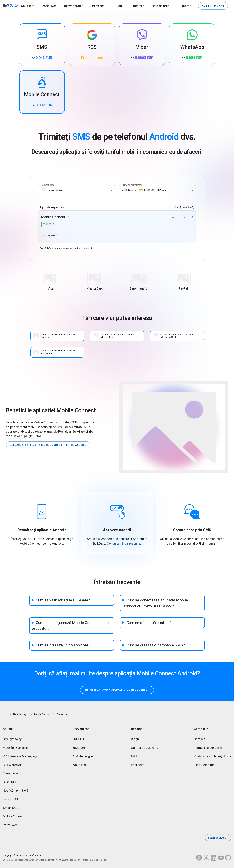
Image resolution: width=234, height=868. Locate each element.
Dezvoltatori (72, 6)
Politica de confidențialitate (212, 757)
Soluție (26, 6)
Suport (184, 6)
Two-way (50, 236)
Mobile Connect (14, 817)
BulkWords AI (12, 766)
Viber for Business (15, 749)
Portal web (49, 6)
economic (48, 224)
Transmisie (10, 774)
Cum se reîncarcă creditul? (149, 623)
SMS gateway (12, 740)
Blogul (120, 6)
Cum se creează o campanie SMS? (156, 645)
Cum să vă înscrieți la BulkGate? (63, 600)
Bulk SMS (9, 783)
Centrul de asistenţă (145, 749)
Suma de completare (132, 185)
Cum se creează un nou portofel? (64, 645)
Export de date (204, 766)
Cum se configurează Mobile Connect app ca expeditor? (71, 626)
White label (80, 766)
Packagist (138, 766)
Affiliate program (84, 757)
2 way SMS (10, 800)
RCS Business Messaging (20, 757)
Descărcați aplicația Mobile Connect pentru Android (51, 445)
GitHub (136, 757)
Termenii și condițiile (208, 749)
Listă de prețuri (162, 6)
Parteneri (98, 6)
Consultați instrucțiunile (124, 544)
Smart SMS (11, 809)
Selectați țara (47, 185)
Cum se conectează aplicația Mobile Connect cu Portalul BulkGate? (155, 603)
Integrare (138, 6)
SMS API (78, 740)
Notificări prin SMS (16, 792)
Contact (199, 740)
